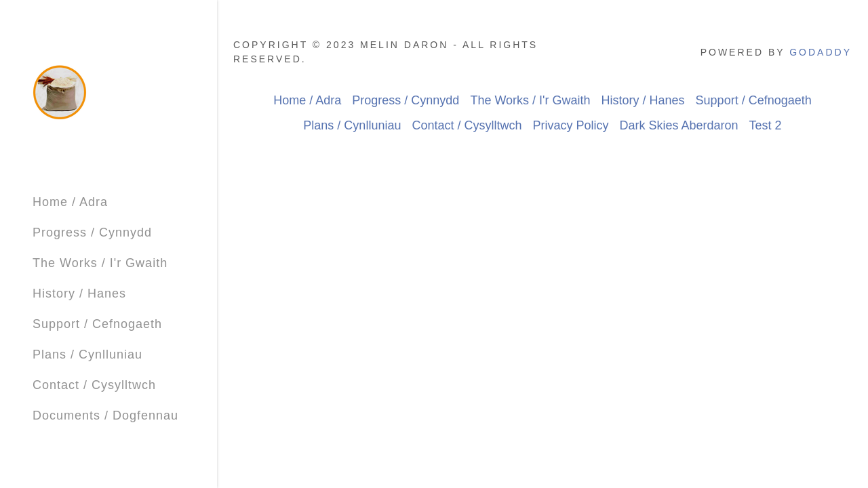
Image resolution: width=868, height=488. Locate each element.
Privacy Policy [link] (570, 125)
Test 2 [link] (766, 125)
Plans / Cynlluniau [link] (87, 354)
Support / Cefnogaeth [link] (97, 324)
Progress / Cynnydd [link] (92, 232)
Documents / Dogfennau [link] (105, 415)
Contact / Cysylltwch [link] (94, 385)
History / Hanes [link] (79, 293)
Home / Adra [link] (70, 202)
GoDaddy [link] (821, 52)
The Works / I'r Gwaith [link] (100, 263)
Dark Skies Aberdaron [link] (679, 125)
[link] (60, 91)
